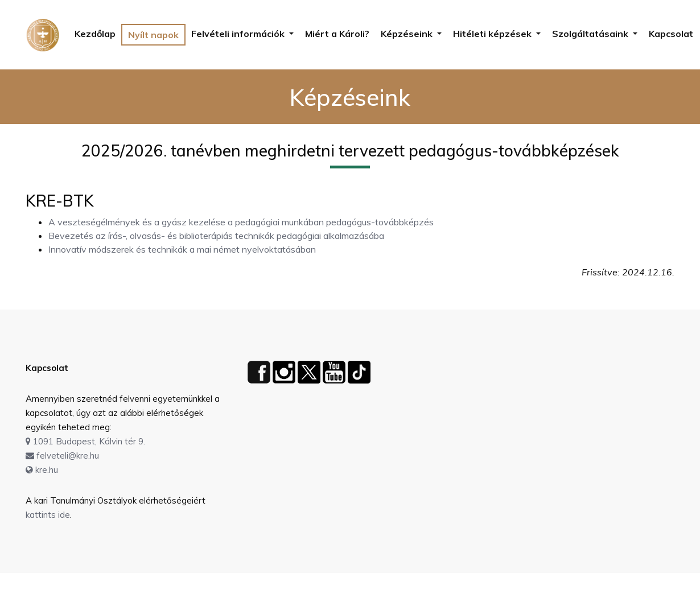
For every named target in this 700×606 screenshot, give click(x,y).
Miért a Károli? (337, 34)
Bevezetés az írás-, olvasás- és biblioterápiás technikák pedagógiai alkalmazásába (216, 236)
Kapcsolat (671, 34)
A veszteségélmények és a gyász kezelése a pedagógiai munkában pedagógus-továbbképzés (241, 222)
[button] (242, 34)
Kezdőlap (95, 34)
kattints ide (48, 515)
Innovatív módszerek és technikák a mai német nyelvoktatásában (182, 249)
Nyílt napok (153, 35)
